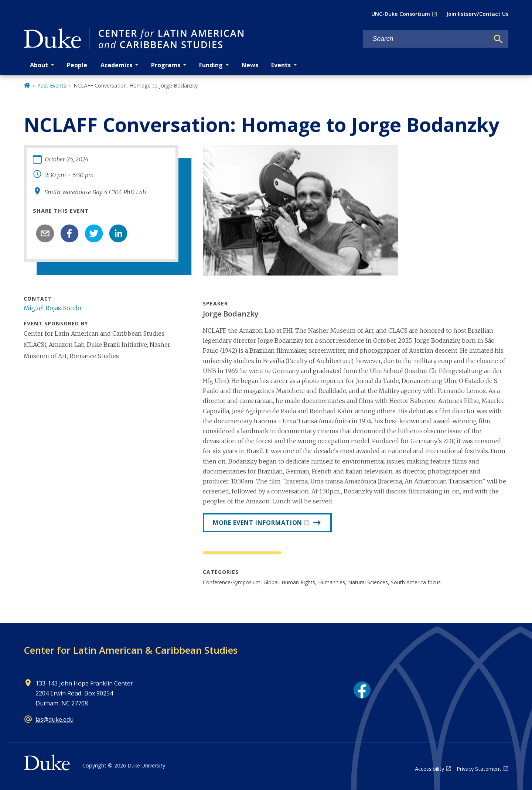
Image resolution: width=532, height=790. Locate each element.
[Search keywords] (426, 39)
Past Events (52, 86)
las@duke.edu (54, 719)
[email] (45, 233)
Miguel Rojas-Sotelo (52, 308)
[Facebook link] (362, 690)
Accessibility (429, 769)
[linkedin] (118, 233)
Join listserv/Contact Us (477, 14)
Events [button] (281, 65)
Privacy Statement (479, 769)
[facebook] (69, 233)
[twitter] (94, 233)
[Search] (498, 39)
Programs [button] (166, 65)
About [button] (39, 65)
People (77, 65)
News (250, 65)
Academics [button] (116, 65)
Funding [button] (211, 65)
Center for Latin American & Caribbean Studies (131, 650)
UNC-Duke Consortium (401, 14)
